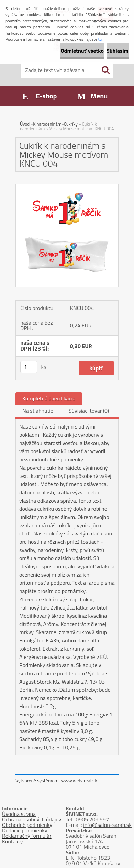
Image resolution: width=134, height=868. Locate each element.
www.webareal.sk (79, 780)
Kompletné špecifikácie (49, 398)
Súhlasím (118, 51)
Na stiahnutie (38, 411)
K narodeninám (47, 124)
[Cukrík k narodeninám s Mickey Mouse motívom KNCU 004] (67, 187)
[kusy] (29, 367)
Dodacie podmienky (25, 830)
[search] (105, 70)
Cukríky (71, 124)
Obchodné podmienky (27, 825)
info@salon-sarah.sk (107, 825)
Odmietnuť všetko (82, 51)
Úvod (25, 124)
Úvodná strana (19, 814)
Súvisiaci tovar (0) (89, 411)
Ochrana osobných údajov (32, 819)
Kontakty (13, 841)
